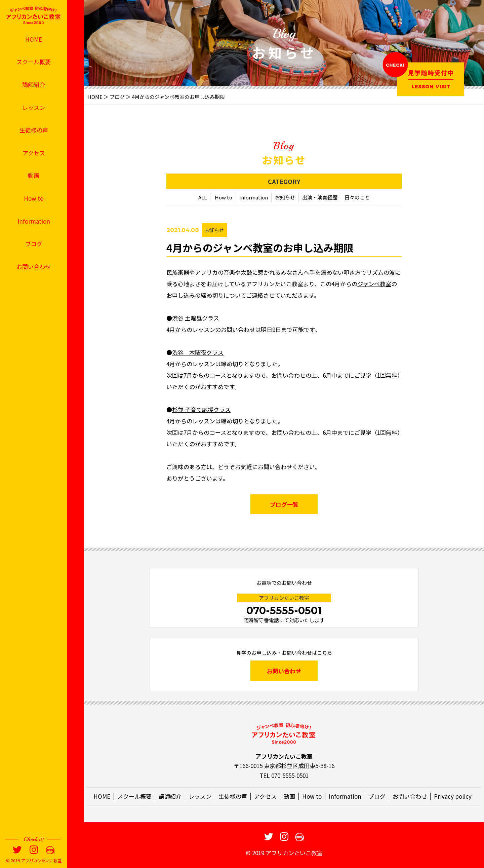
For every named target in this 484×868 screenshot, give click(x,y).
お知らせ (285, 197)
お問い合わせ (34, 267)
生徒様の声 (34, 130)
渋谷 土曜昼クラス (196, 318)
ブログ (34, 244)
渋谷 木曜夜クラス (198, 352)
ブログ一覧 (284, 504)
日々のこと (357, 197)
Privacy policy (453, 796)
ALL (203, 197)
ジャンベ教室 (374, 284)
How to (34, 198)
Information (34, 221)
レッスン (34, 107)
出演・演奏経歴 (320, 197)
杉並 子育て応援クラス (201, 409)
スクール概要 (34, 62)
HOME (34, 39)
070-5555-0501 (284, 611)
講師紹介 (34, 85)
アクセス (34, 153)
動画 (34, 175)
